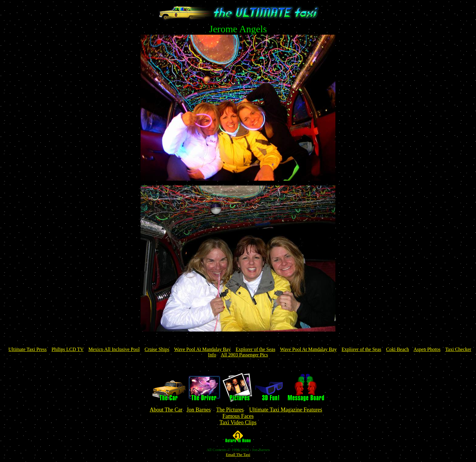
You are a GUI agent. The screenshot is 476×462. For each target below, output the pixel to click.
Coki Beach (398, 349)
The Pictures (230, 410)
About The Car (166, 410)
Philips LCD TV (67, 349)
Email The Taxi (238, 455)
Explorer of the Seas (255, 349)
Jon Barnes (199, 410)
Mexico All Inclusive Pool (114, 349)
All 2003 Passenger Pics (244, 355)
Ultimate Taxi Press (28, 349)
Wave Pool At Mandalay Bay (202, 349)
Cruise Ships (157, 349)
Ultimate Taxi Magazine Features (286, 410)
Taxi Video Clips (238, 422)
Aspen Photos (427, 349)
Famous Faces (238, 416)
